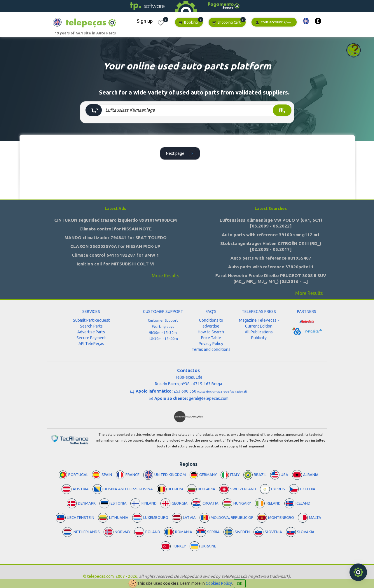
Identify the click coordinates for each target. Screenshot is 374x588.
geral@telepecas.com (209, 398)
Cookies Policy (219, 583)
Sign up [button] (145, 21)
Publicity (259, 338)
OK (240, 584)
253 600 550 (210, 391)
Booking (188, 23)
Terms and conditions (211, 349)
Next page (182, 153)
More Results (166, 276)
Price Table (211, 338)
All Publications (259, 332)
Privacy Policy (211, 344)
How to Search (211, 332)
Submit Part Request (91, 320)
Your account (273, 22)
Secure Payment (91, 338)
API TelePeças (91, 344)
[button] (306, 21)
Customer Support (163, 320)
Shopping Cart (226, 23)
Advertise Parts (91, 332)
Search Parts (91, 326)
